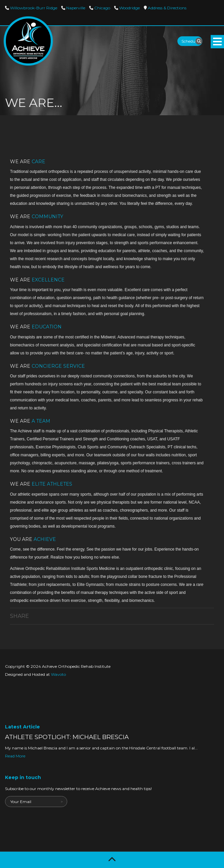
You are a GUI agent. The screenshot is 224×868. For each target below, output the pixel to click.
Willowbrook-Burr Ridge (33, 8)
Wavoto (58, 674)
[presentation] (56, 820)
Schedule (190, 41)
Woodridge (129, 8)
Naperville (75, 8)
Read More (15, 756)
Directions (167, 8)
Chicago (102, 8)
